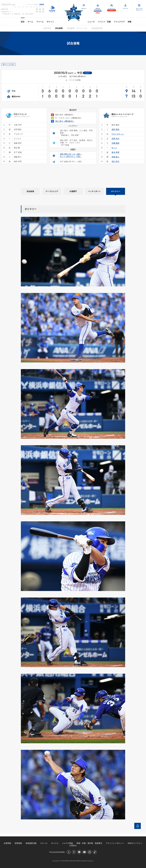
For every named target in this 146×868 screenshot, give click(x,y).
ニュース (91, 22)
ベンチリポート (94, 191)
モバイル (55, 843)
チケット (50, 22)
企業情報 (7, 843)
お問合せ (73, 846)
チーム (30, 22)
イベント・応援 (104, 22)
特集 (130, 22)
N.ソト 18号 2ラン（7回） (71, 156)
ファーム (40, 22)
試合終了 (87, 73)
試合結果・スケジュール (77, 28)
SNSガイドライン (135, 843)
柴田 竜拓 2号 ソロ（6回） (71, 154)
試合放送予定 (97, 28)
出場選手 (73, 191)
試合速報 (59, 28)
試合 (23, 22)
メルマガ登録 (67, 843)
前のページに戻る (8, 64)
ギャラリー (116, 191)
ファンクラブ (119, 22)
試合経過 (30, 191)
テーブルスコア (52, 191)
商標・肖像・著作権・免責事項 (89, 843)
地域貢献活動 (31, 843)
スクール (44, 843)
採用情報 (18, 843)
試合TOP (47, 28)
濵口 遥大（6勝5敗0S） (65, 121)
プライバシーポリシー (115, 843)
